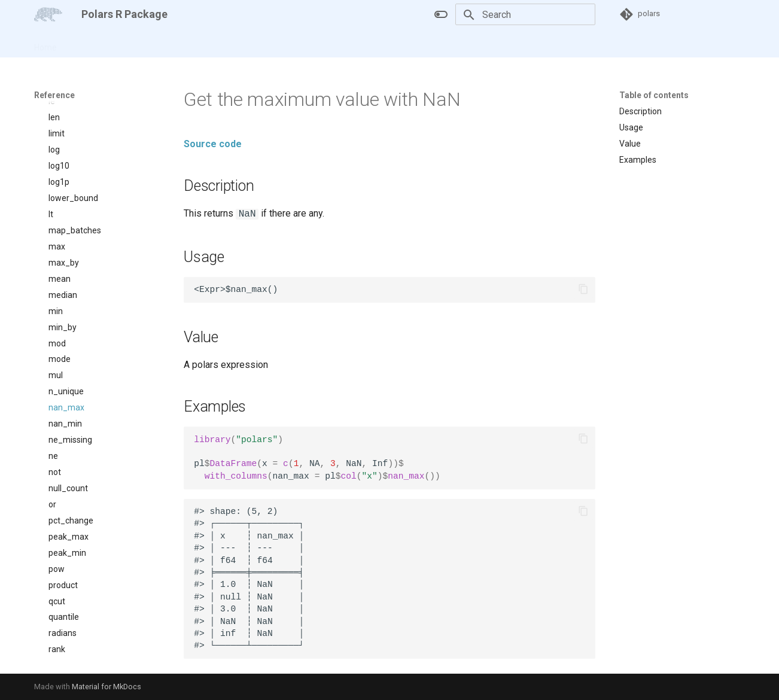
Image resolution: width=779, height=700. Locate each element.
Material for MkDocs (106, 687)
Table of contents (654, 95)
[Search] (525, 14)
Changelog (189, 44)
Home (45, 44)
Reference (134, 44)
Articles (86, 44)
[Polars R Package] (48, 14)
